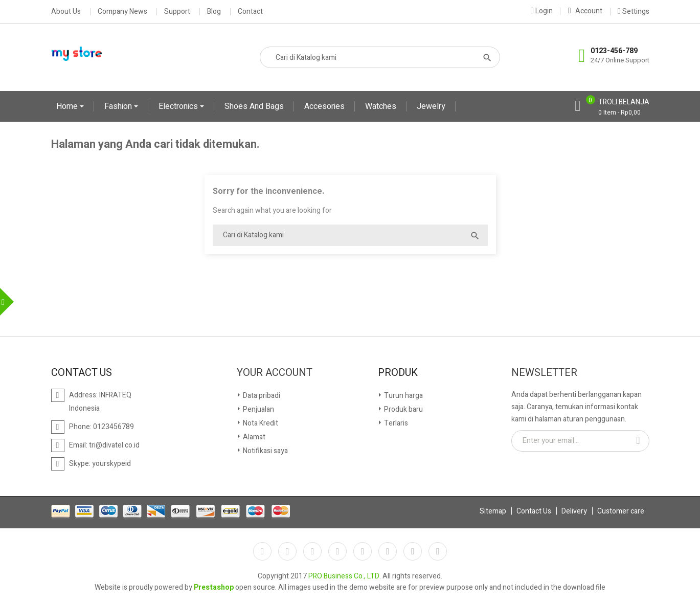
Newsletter (544, 373)
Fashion (119, 106)
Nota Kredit (260, 423)
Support (177, 12)
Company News (122, 12)
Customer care (621, 511)
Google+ (438, 551)
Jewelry (431, 106)
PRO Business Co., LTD (344, 576)
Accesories (324, 106)
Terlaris (395, 423)
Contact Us (534, 511)
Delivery (574, 511)
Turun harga (403, 396)
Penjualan (258, 409)
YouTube (337, 551)
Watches (381, 106)
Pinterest (363, 551)
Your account (275, 373)
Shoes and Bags (254, 106)
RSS (312, 551)
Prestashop (214, 587)
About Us (66, 12)
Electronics (179, 106)
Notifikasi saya (265, 451)
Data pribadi (261, 396)
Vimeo (388, 551)
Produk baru (403, 409)
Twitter (287, 551)
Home (68, 106)
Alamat (253, 437)
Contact (250, 12)
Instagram (413, 551)
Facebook (262, 551)
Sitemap (493, 511)
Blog (214, 12)
